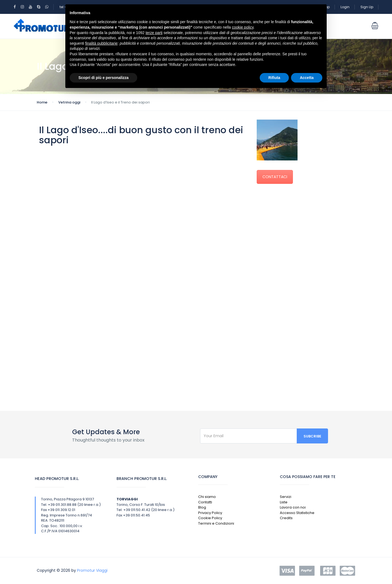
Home (42, 102)
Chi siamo (207, 497)
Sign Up (367, 7)
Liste (284, 502)
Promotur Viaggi (92, 570)
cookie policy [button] (243, 27)
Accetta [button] (307, 78)
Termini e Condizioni (216, 523)
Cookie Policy (210, 518)
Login (345, 7)
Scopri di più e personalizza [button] (103, 78)
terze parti (154, 33)
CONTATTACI (275, 177)
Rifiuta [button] (274, 78)
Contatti (205, 502)
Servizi (286, 497)
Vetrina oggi (69, 102)
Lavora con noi (293, 507)
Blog (202, 507)
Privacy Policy (210, 513)
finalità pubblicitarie (101, 43)
